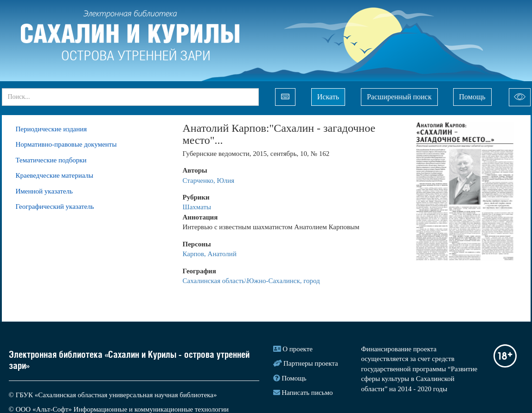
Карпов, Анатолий (210, 254)
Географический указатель (55, 206)
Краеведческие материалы (55, 175)
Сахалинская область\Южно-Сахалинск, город (251, 281)
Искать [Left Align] (328, 97)
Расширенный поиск (399, 97)
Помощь (472, 97)
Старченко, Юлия (209, 181)
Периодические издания (51, 129)
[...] (130, 97)
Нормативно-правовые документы (66, 144)
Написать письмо (307, 393)
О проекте (298, 349)
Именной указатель (44, 191)
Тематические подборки (51, 160)
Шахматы (197, 207)
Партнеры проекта (311, 363)
